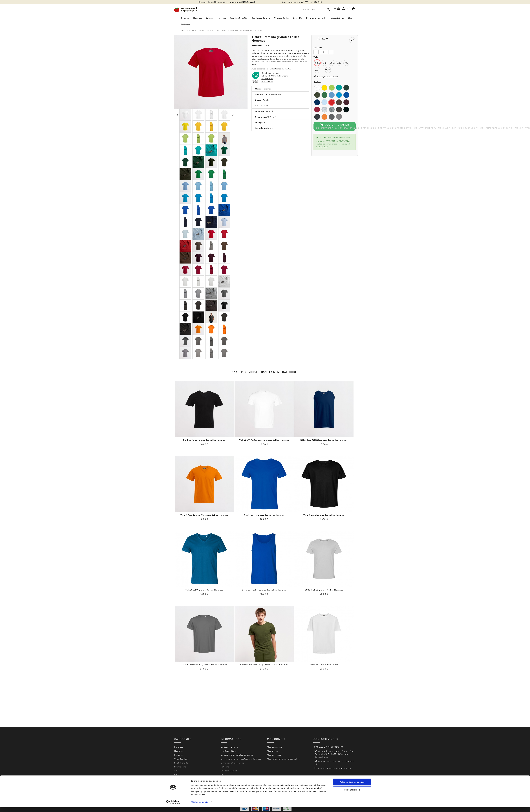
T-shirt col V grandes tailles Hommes (204, 590)
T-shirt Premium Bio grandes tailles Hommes (204, 665)
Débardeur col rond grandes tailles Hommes (264, 590)
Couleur (317, 82)
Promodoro (180, 767)
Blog (350, 18)
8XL (317, 70)
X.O (176, 771)
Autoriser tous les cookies (352, 787)
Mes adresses (274, 755)
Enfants (210, 18)
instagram (186, 24)
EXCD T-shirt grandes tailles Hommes (324, 590)
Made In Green (228, 779)
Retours (225, 767)
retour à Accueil (187, 30)
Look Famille (181, 763)
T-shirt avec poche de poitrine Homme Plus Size (264, 665)
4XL (324, 63)
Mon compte (276, 739)
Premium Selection (239, 18)
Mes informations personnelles (283, 759)
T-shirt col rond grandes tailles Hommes (264, 515)
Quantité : (318, 48)
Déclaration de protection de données (241, 759)
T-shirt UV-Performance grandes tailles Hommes (264, 440)
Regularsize (328, 70)
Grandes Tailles (281, 18)
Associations (338, 18)
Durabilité (297, 18)
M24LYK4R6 (267, 81)
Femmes (185, 18)
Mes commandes (276, 747)
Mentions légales (230, 751)
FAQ (223, 775)
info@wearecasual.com (340, 768)
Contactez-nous (229, 747)
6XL (339, 63)
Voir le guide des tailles (327, 76)
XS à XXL (286, 69)
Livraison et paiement (232, 763)
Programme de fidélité (317, 18)
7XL (346, 63)
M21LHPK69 (267, 78)
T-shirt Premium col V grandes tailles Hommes (204, 515)
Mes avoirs (273, 751)
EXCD (177, 775)
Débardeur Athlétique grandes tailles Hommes (324, 440)
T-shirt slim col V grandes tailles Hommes (204, 440)
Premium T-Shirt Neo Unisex (324, 665)
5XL (332, 63)
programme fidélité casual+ (243, 2)
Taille (316, 57)
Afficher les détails (199, 807)
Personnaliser (352, 795)
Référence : (257, 45)
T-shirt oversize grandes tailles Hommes (324, 515)
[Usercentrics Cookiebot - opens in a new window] (173, 807)
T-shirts (224, 30)
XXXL (317, 63)
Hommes (198, 18)
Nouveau (222, 18)
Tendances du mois (261, 18)
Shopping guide (229, 771)
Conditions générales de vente (237, 755)
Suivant (233, 115)
